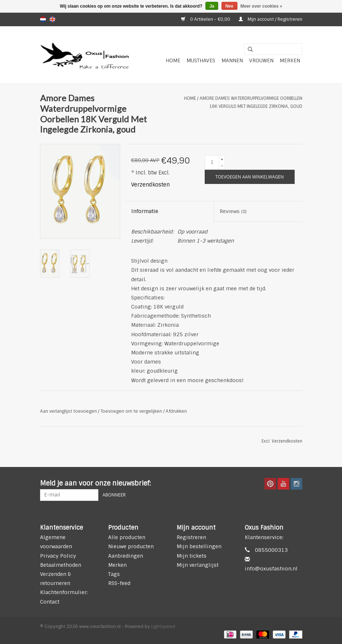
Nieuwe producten (131, 546)
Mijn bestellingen (199, 546)
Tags (114, 574)
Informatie (145, 211)
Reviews (233, 211)
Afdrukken (176, 411)
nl (43, 19)
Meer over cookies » (261, 6)
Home (173, 60)
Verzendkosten (150, 185)
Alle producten (127, 537)
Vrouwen (261, 60)
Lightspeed (163, 627)
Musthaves (201, 60)
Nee (229, 6)
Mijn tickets (192, 556)
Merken (290, 60)
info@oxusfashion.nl (271, 569)
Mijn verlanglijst (198, 565)
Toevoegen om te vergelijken (132, 411)
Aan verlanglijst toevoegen (68, 411)
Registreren (191, 537)
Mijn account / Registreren (270, 19)
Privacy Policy (58, 556)
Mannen (232, 60)
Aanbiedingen (126, 556)
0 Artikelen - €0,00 (206, 19)
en (52, 19)
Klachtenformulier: (64, 592)
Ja (212, 6)
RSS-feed (119, 583)
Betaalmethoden (61, 565)
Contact (50, 602)
